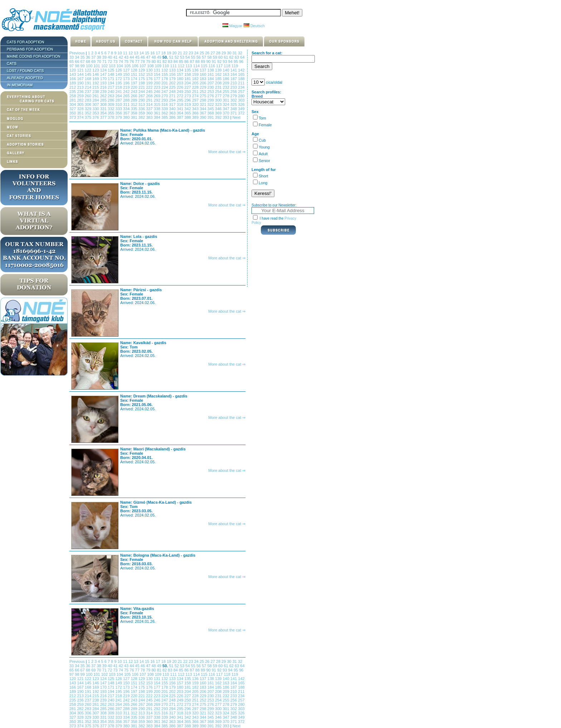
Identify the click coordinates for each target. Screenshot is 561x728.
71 (105, 62)
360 (150, 113)
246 (158, 92)
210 (234, 83)
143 (73, 74)
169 (96, 79)
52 (177, 57)
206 (203, 83)
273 (188, 96)
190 (81, 83)
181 (188, 79)
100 (90, 66)
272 (181, 96)
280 (241, 96)
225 (173, 87)
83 (170, 62)
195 (119, 83)
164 (234, 74)
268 (150, 96)
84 (176, 62)
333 (119, 109)
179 (173, 79)
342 (188, 109)
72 (110, 62)
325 (234, 104)
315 (158, 104)
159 (196, 74)
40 (110, 57)
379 (119, 117)
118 (227, 66)
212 (73, 87)
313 (142, 104)
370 (226, 113)
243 (134, 92)
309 (111, 104)
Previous (77, 53)
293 (165, 100)
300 (219, 100)
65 (72, 62)
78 (143, 62)
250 (188, 92)
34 (77, 57)
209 (226, 83)
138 (211, 70)
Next (237, 117)
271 (173, 96)
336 (142, 109)
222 (150, 87)
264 (119, 96)
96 (241, 62)
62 (232, 57)
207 (211, 83)
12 (131, 53)
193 (104, 83)
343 (196, 109)
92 (220, 62)
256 (234, 92)
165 (241, 74)
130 (150, 70)
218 (119, 87)
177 (158, 79)
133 (173, 70)
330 (96, 109)
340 (173, 109)
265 (127, 96)
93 (225, 62)
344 (203, 109)
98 (77, 66)
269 (158, 96)
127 (127, 70)
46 (143, 57)
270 (165, 96)
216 (104, 87)
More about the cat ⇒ (227, 152)
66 (77, 62)
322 (211, 104)
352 (89, 113)
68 (89, 62)
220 (134, 87)
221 (142, 87)
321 (203, 104)
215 (96, 87)
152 (142, 74)
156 (173, 74)
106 (135, 66)
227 (188, 87)
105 (128, 66)
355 (111, 113)
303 (241, 100)
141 (234, 70)
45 (138, 57)
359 (142, 113)
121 (81, 70)
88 (198, 62)
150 (127, 74)
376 (96, 117)
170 (104, 79)
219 (127, 87)
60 (221, 57)
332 (111, 109)
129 (142, 70)
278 (226, 96)
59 (216, 57)
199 (150, 83)
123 (96, 70)
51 (172, 57)
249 (181, 92)
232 (226, 87)
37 (94, 57)
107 (143, 66)
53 (183, 57)
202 (173, 83)
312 (134, 104)
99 (83, 66)
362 (165, 113)
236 (81, 92)
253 (211, 92)
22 (186, 53)
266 (134, 96)
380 (127, 117)
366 (196, 113)
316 (165, 104)
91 (214, 62)
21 (181, 53)
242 (127, 92)
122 (89, 70)
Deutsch (254, 26)
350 (73, 113)
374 (81, 117)
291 (150, 100)
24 (197, 53)
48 (154, 57)
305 (81, 104)
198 (142, 83)
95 (236, 62)
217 (111, 87)
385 (165, 117)
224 (165, 87)
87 (193, 62)
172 (119, 79)
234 (241, 87)
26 (208, 53)
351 (81, 113)
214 (89, 87)
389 (196, 117)
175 (142, 79)
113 (189, 66)
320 (196, 104)
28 (219, 53)
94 (231, 62)
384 (158, 117)
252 (203, 92)
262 (104, 96)
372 (241, 113)
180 (181, 79)
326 (241, 104)
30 (230, 53)
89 (203, 62)
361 (158, 113)
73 (116, 62)
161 (211, 74)
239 (104, 92)
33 (72, 57)
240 (111, 92)
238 (96, 92)
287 (119, 100)
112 (182, 66)
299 (211, 100)
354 (104, 113)
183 (203, 79)
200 (158, 83)
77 (138, 62)
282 (81, 100)
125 (111, 70)
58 (210, 57)
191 (89, 83)
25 (202, 53)
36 (89, 57)
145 (89, 74)
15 (148, 53)
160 (203, 74)
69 (94, 62)
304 (73, 104)
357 (127, 113)
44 (132, 57)
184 (211, 79)
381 (134, 117)
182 (196, 79)
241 (119, 92)
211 (241, 83)
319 (188, 104)
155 (165, 74)
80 (154, 62)
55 (194, 57)
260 (89, 96)
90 (209, 62)
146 (96, 74)
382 (142, 117)
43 (127, 57)
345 (211, 109)
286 (111, 100)
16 (153, 53)
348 (234, 109)
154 (158, 74)
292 (158, 100)
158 (188, 74)
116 (212, 66)
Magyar (233, 26)
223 (158, 87)
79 (149, 62)
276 (211, 96)
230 (211, 87)
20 (175, 53)
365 (188, 113)
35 (83, 57)
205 (196, 83)
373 (73, 117)
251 (196, 92)
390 (203, 117)
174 (134, 79)
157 (181, 74)
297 (196, 100)
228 (196, 87)
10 (120, 53)
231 (219, 87)
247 (165, 92)
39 (105, 57)
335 (134, 109)
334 (127, 109)
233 (234, 87)
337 (150, 109)
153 (150, 74)
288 (127, 100)
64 (242, 57)
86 (187, 62)
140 (226, 70)
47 (149, 57)
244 (142, 92)
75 (127, 62)
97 (72, 66)
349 (241, 109)
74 (121, 62)
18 (164, 53)
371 (234, 113)
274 (196, 96)
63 (237, 57)
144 (81, 74)
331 (104, 109)
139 (219, 70)
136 (196, 70)
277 (219, 96)
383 (150, 117)
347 (226, 109)
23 (191, 53)
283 (89, 100)
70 (99, 62)
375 (89, 117)
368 (211, 113)
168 (89, 79)
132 (165, 70)
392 (219, 117)
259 (81, 96)
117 (220, 66)
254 (219, 92)
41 (116, 57)
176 (150, 79)
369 (219, 113)
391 (211, 117)
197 (134, 83)
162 (219, 74)
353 (96, 113)
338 (158, 109)
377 (104, 117)
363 (173, 113)
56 (199, 57)
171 (111, 79)
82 (165, 62)
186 (226, 79)
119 (235, 66)
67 (83, 62)
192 (96, 83)
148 (111, 74)
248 (173, 92)
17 (159, 53)
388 (188, 117)
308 (104, 104)
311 (127, 104)
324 (226, 104)
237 (89, 92)
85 (182, 62)
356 (119, 113)
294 (173, 100)
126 (119, 70)
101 (97, 66)
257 (241, 92)
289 (134, 100)
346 (219, 109)
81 (160, 62)
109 (159, 66)
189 (73, 83)
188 (241, 79)
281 (73, 100)
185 (219, 79)
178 (165, 79)
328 (81, 109)
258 (73, 96)
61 (226, 57)
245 (150, 92)
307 (96, 104)
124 (104, 70)
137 (203, 70)
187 (234, 79)
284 (96, 100)
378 (111, 117)
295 (181, 100)
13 (136, 53)
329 (89, 109)
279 (234, 96)
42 (121, 57)
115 (204, 66)
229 (203, 87)
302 (234, 100)
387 (181, 117)
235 (73, 92)
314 (150, 104)
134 (181, 70)
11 (126, 53)
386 (173, 117)
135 (188, 70)
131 (158, 70)
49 (160, 57)
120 (73, 70)
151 (134, 74)
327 (73, 109)
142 (241, 70)
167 (81, 79)
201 (165, 83)
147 (104, 74)
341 (181, 109)
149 (119, 74)
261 (96, 96)
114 (197, 66)
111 (174, 66)
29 (224, 53)
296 (188, 100)
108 (151, 66)
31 (235, 53)
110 (166, 66)
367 (203, 113)
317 (173, 104)
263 (111, 96)
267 (142, 96)
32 (240, 53)
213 (81, 87)
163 (226, 74)
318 (181, 104)
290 (142, 100)
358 (134, 113)
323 (219, 104)
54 (188, 57)
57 (204, 57)
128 (134, 70)
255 (226, 92)
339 (165, 109)
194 (111, 83)
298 (203, 100)
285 (104, 100)
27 (213, 53)
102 (105, 66)
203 (181, 83)
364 (181, 113)
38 (99, 57)
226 (181, 87)
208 (219, 83)
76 (132, 62)
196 (127, 83)
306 (89, 104)
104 (120, 66)
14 (142, 53)
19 (169, 53)
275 (203, 96)
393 (226, 117)
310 (119, 104)
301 (226, 100)
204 (188, 83)
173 (127, 79)
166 (73, 79)
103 (113, 66)
